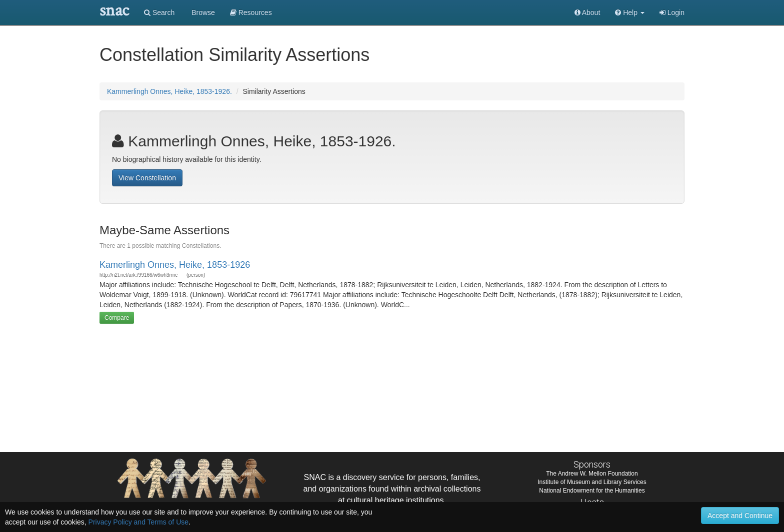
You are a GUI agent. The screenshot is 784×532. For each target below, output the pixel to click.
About (587, 12)
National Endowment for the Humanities (592, 491)
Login (672, 12)
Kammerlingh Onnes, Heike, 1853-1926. (169, 91)
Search (159, 12)
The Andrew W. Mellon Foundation (592, 474)
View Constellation (147, 178)
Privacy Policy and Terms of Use (138, 522)
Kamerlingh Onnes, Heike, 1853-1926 (175, 265)
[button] (630, 12)
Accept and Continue (740, 516)
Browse (202, 12)
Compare (117, 318)
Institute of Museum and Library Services (592, 482)
